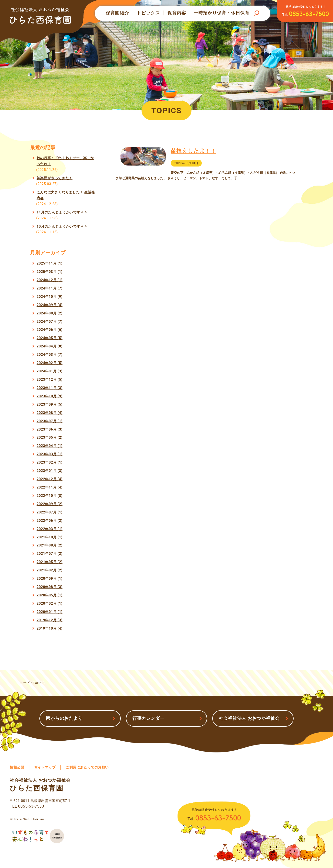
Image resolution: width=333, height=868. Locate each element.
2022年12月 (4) (50, 479)
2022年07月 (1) (50, 512)
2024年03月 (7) (50, 355)
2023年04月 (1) (50, 446)
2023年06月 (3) (50, 429)
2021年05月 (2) (50, 562)
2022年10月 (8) (50, 496)
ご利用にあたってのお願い (87, 767)
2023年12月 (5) (50, 379)
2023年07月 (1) (50, 421)
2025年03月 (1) (50, 272)
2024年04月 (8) (50, 346)
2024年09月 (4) (50, 305)
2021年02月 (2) (50, 570)
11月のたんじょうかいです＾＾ (62, 212)
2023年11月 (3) (50, 388)
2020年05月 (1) (50, 595)
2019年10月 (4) (50, 628)
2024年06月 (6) (50, 330)
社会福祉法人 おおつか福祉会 (249, 718)
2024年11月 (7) (50, 288)
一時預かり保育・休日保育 (222, 13)
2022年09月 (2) (50, 504)
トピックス (148, 13)
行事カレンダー (148, 718)
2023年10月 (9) (50, 396)
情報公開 (17, 767)
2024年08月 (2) (50, 313)
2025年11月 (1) (50, 263)
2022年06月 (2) (50, 521)
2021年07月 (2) (50, 554)
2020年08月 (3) (50, 587)
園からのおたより (64, 718)
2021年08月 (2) (50, 545)
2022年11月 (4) (50, 487)
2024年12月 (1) (50, 280)
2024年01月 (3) (50, 371)
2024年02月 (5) (50, 363)
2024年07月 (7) (50, 322)
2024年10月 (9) (50, 297)
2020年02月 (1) (50, 603)
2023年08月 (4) (50, 413)
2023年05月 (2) (50, 437)
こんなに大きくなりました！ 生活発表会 (66, 195)
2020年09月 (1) (50, 579)
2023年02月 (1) (50, 462)
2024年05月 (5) (50, 338)
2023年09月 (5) (50, 404)
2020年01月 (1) (50, 612)
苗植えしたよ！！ (194, 151)
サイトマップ (45, 767)
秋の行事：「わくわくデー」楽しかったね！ (65, 161)
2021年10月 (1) (50, 537)
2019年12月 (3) (50, 620)
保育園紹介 (117, 13)
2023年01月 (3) (50, 471)
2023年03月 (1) (50, 454)
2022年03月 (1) (50, 529)
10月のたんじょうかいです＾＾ (62, 226)
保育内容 (177, 13)
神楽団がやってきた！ (55, 178)
